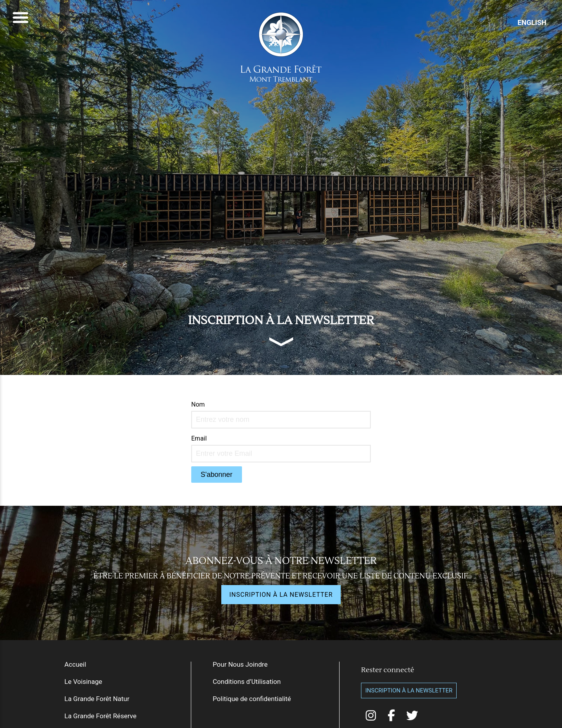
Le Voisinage (83, 682)
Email (199, 438)
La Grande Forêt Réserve (100, 716)
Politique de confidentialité (252, 699)
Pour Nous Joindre (240, 664)
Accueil (75, 664)
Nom (198, 404)
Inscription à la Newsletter (409, 691)
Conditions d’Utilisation (247, 682)
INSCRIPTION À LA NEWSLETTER (281, 595)
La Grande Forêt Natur (97, 699)
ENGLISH (532, 22)
